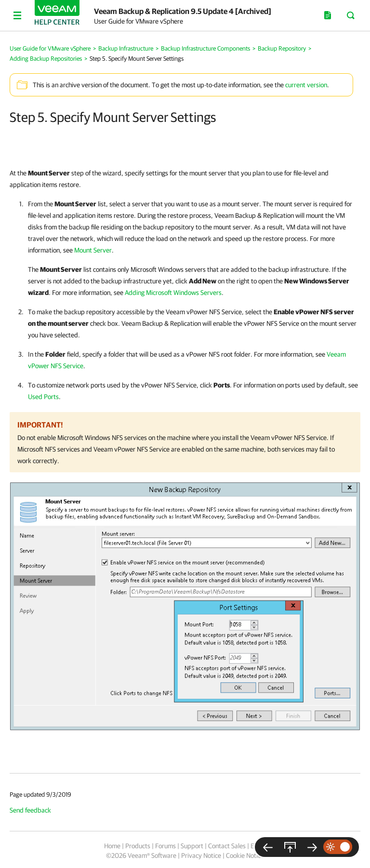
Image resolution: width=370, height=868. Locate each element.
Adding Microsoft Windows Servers (173, 293)
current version (306, 85)
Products (138, 846)
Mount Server (93, 250)
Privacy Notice (201, 855)
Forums (165, 846)
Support (192, 846)
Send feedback (30, 810)
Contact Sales (227, 846)
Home (112, 846)
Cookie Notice (245, 855)
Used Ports (43, 397)
